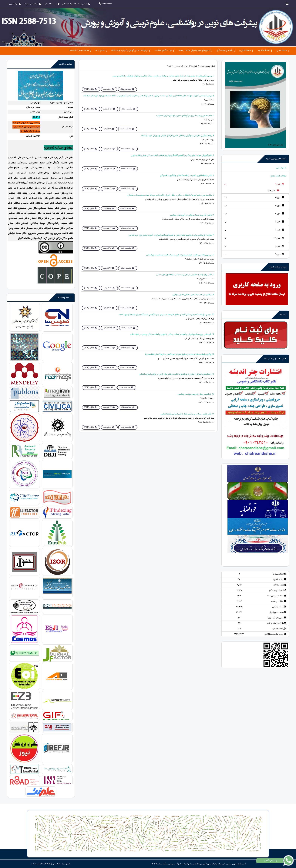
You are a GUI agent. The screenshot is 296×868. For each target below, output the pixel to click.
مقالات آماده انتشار (278, 176)
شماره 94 (273, 191)
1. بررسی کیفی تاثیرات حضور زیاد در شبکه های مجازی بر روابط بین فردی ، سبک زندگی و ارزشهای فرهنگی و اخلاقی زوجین (164, 76)
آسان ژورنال (55, 864)
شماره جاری (281, 168)
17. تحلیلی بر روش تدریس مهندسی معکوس (196, 394)
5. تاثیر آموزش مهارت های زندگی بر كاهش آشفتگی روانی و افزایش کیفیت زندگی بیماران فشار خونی (173, 155)
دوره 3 (279, 238)
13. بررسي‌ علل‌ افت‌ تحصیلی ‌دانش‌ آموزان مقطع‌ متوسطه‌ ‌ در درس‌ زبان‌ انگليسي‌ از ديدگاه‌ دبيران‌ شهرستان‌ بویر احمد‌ (167, 315)
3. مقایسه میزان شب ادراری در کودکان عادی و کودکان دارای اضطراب (185, 116)
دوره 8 (279, 198)
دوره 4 (279, 230)
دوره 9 (279, 184)
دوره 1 (280, 254)
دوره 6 (279, 214)
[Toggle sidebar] (287, 4)
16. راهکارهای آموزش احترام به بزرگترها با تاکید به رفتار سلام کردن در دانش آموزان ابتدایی (177, 374)
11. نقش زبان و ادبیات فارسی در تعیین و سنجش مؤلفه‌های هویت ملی (185, 275)
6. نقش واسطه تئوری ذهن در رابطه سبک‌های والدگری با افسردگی (187, 175)
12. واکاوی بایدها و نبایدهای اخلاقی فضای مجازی (193, 295)
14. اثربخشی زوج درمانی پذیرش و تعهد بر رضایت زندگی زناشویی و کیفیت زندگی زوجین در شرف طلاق (172, 334)
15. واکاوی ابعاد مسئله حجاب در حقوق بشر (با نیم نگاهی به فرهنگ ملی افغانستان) (180, 354)
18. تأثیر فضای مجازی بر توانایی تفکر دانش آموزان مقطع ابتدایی (188, 414)
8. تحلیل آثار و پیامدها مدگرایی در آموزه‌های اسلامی (192, 215)
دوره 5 (279, 222)
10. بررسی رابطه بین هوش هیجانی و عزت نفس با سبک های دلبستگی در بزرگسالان (180, 255)
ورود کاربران (14, 4)
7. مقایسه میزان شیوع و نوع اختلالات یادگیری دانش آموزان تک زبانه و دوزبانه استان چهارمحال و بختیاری (171, 195)
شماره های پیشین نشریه (276, 159)
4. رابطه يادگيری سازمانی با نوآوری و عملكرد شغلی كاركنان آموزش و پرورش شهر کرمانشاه (178, 136)
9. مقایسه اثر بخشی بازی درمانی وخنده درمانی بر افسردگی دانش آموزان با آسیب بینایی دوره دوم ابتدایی (172, 235)
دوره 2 (279, 246)
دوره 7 (279, 206)
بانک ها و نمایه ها (65, 298)
